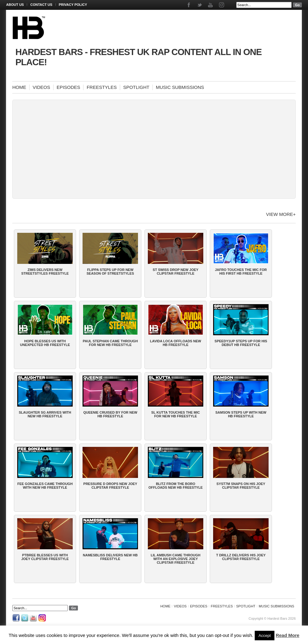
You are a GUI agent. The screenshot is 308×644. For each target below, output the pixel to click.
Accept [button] (265, 636)
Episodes (69, 87)
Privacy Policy (73, 5)
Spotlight (136, 87)
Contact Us (41, 5)
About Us (15, 5)
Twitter (200, 5)
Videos (41, 87)
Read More (288, 635)
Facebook (189, 5)
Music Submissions (180, 87)
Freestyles (102, 87)
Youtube (211, 5)
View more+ (281, 214)
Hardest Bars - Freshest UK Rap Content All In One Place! (139, 57)
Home (19, 87)
